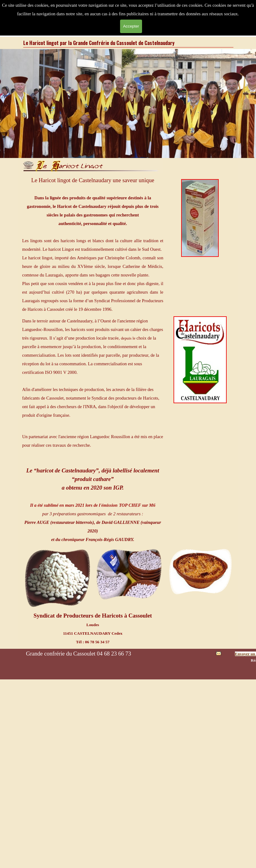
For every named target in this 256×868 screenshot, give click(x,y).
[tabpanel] (93, 245)
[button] (219, 655)
